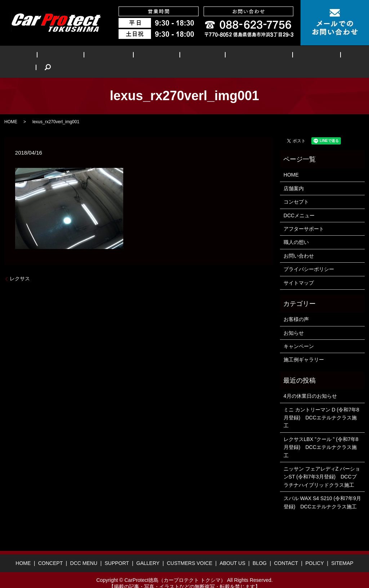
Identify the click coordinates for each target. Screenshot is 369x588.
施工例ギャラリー (304, 349)
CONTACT (286, 552)
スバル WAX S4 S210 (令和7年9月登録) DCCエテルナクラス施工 (322, 491)
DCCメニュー (299, 204)
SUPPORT (144, 56)
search (341, 56)
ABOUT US (281, 56)
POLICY (314, 552)
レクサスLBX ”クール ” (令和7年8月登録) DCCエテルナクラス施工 (321, 436)
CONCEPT (64, 56)
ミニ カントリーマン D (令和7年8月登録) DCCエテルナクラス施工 (321, 407)
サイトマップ (299, 272)
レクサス (20, 268)
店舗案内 (294, 177)
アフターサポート (304, 218)
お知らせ (294, 322)
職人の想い (296, 231)
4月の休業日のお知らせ (310, 385)
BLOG (315, 56)
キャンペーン (299, 335)
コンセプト (296, 191)
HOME (31, 56)
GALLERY (182, 56)
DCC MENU (104, 56)
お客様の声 (296, 308)
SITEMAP (342, 552)
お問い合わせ (299, 245)
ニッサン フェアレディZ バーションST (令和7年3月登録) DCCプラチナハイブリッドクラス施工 (322, 466)
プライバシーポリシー (309, 258)
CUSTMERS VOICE (231, 56)
